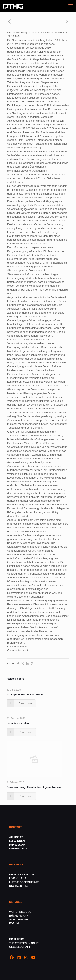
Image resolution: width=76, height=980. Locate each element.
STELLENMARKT (20, 919)
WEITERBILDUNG (20, 912)
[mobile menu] (71, 6)
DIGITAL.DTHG (18, 886)
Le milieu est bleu (18, 723)
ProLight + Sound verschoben (25, 694)
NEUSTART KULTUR (22, 874)
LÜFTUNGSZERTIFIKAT (24, 882)
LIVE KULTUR (18, 878)
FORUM (14, 923)
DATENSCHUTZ (19, 849)
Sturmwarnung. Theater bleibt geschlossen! (34, 787)
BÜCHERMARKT (20, 916)
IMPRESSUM (17, 845)
